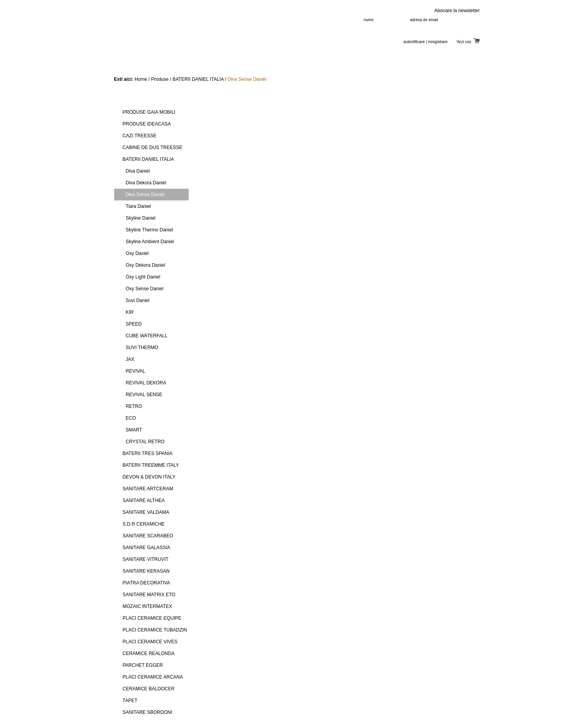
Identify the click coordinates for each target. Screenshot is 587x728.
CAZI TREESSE (140, 136)
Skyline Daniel (141, 218)
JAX (130, 359)
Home (141, 79)
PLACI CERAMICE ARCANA (153, 677)
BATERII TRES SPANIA (148, 453)
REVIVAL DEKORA (146, 383)
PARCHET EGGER (143, 665)
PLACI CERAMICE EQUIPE (152, 618)
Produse (160, 79)
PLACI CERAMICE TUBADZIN (155, 630)
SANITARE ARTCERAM (148, 489)
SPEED (134, 324)
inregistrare (438, 42)
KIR (130, 312)
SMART (134, 430)
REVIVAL (136, 371)
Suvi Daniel (138, 300)
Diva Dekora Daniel (146, 183)
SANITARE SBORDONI (147, 712)
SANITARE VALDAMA (146, 512)
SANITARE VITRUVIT (146, 559)
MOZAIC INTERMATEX (147, 606)
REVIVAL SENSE (144, 395)
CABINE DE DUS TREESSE (153, 147)
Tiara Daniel (138, 206)
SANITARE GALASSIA (147, 548)
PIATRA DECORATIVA (146, 583)
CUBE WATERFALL (147, 336)
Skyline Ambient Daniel (150, 242)
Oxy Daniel (137, 253)
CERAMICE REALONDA (149, 653)
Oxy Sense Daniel (145, 289)
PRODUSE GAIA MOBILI (149, 112)
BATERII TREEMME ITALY (151, 465)
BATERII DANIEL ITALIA (198, 79)
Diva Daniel (138, 171)
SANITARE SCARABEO (148, 536)
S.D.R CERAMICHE (144, 524)
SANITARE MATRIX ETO (149, 595)
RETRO (134, 406)
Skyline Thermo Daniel (150, 230)
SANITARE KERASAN (146, 571)
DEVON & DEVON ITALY (149, 477)
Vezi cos (468, 42)
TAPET (130, 701)
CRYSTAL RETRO (145, 442)
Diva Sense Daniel (247, 79)
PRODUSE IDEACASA (147, 124)
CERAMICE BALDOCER (149, 689)
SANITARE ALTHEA (144, 500)
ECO (131, 418)
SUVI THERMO (142, 348)
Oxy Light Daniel (143, 277)
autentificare (414, 42)
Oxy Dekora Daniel (146, 265)
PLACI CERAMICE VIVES (150, 642)
